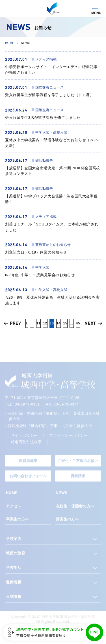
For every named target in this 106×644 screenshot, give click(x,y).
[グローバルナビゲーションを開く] (96, 9)
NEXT (90, 323)
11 (39, 323)
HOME (10, 43)
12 (45, 323)
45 (78, 323)
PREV (16, 323)
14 (59, 323)
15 (65, 323)
